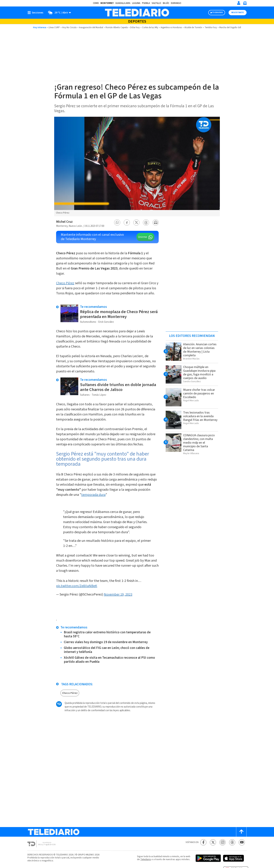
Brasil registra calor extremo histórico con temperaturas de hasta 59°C (107, 634)
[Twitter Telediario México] (213, 842)
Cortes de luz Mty (150, 27)
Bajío (166, 3)
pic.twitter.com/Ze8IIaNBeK (77, 586)
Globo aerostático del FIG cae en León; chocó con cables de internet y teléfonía (107, 650)
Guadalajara (123, 3)
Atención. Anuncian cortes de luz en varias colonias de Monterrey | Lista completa (200, 350)
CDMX (96, 3)
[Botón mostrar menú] (36, 13)
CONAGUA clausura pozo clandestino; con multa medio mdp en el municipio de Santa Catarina (199, 443)
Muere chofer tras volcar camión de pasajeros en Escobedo (199, 393)
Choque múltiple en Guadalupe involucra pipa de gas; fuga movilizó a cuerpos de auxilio (199, 373)
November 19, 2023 (118, 594)
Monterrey (107, 3)
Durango (176, 3)
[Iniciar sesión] (239, 3)
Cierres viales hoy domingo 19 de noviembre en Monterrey (106, 642)
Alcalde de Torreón (193, 27)
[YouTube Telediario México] (242, 842)
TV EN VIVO (217, 13)
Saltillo (156, 3)
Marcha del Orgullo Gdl (230, 27)
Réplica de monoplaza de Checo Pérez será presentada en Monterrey (119, 314)
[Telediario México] (137, 13)
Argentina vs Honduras (171, 27)
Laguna (136, 3)
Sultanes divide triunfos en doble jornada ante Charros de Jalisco (118, 387)
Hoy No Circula (69, 27)
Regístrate (238, 13)
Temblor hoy (211, 27)
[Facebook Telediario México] (203, 842)
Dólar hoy (135, 27)
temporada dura (93, 495)
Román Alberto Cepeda (117, 27)
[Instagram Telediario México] (223, 842)
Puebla (146, 3)
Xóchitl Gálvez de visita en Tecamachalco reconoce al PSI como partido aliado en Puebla (109, 660)
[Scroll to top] (241, 832)
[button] (117, 223)
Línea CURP (54, 27)
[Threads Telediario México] (232, 842)
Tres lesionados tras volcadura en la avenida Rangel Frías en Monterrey (200, 416)
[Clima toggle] (58, 13)
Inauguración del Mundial (91, 27)
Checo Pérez (65, 283)
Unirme (143, 237)
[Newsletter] (245, 4)
